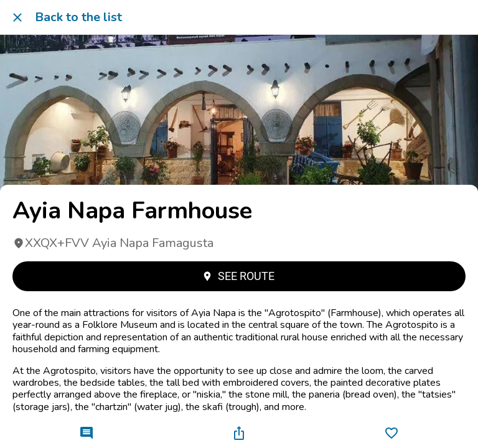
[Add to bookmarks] (391, 433)
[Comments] (87, 433)
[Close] (17, 17)
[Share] (239, 433)
